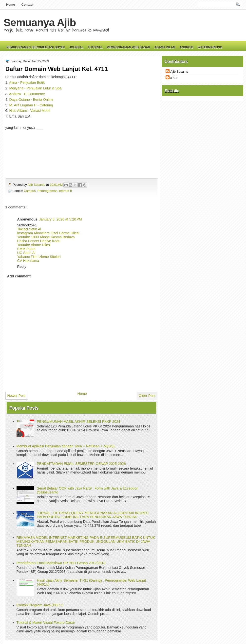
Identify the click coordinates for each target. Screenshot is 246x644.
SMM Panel (26, 249)
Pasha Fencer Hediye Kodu (39, 241)
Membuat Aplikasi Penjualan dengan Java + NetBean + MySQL (66, 446)
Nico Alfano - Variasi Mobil (30, 111)
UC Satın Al (26, 253)
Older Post (147, 396)
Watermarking (210, 47)
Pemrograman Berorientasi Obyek (36, 47)
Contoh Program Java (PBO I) (40, 605)
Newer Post (17, 396)
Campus (30, 191)
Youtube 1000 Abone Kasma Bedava (46, 237)
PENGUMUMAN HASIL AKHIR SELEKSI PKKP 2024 (78, 422)
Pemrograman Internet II (55, 191)
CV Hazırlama (28, 261)
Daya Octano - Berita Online (31, 100)
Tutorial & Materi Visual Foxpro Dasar (46, 623)
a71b (174, 78)
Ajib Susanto (37, 185)
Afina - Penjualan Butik (27, 83)
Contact (27, 5)
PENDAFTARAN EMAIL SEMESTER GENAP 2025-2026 (81, 464)
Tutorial (95, 47)
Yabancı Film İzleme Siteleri (39, 257)
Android (187, 47)
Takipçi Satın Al (29, 229)
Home (11, 5)
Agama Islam (165, 47)
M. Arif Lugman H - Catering (31, 105)
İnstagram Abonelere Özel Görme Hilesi (48, 233)
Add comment (19, 276)
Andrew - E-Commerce (27, 94)
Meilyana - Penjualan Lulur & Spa (35, 88)
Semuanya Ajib (40, 22)
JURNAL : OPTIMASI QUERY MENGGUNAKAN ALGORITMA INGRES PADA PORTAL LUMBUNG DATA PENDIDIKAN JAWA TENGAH (93, 515)
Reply (22, 267)
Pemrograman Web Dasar (128, 47)
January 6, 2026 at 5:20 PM (60, 219)
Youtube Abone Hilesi (34, 245)
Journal (76, 47)
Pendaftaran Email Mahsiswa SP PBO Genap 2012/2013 (61, 563)
